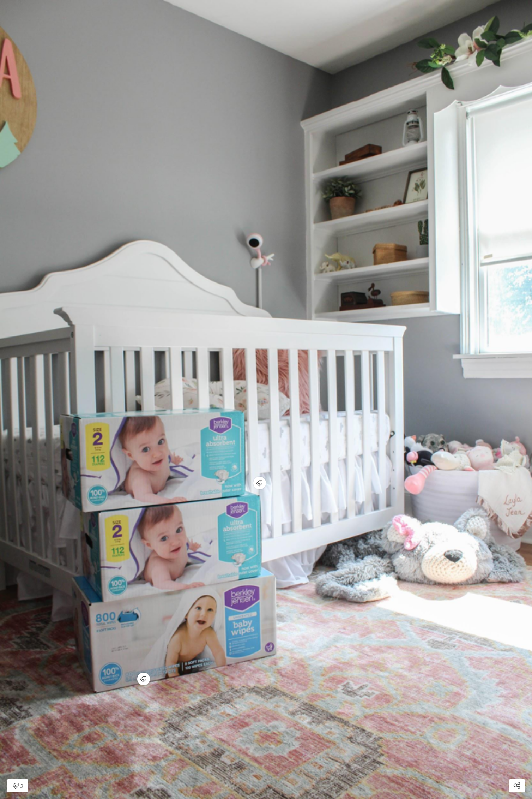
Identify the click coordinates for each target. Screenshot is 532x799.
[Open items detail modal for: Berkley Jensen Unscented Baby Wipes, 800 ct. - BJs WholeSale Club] (144, 679)
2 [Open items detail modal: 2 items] (18, 786)
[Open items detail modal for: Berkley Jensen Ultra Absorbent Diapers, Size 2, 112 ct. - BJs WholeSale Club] (260, 483)
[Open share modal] (517, 786)
